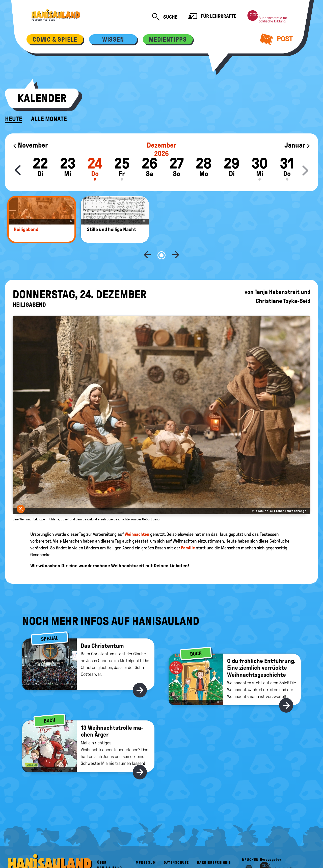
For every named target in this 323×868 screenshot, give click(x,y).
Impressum (145, 846)
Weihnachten (137, 518)
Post (276, 39)
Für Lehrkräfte (212, 17)
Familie (188, 531)
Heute (14, 119)
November (30, 145)
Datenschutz (176, 846)
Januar (297, 145)
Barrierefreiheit (214, 846)
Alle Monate (49, 119)
